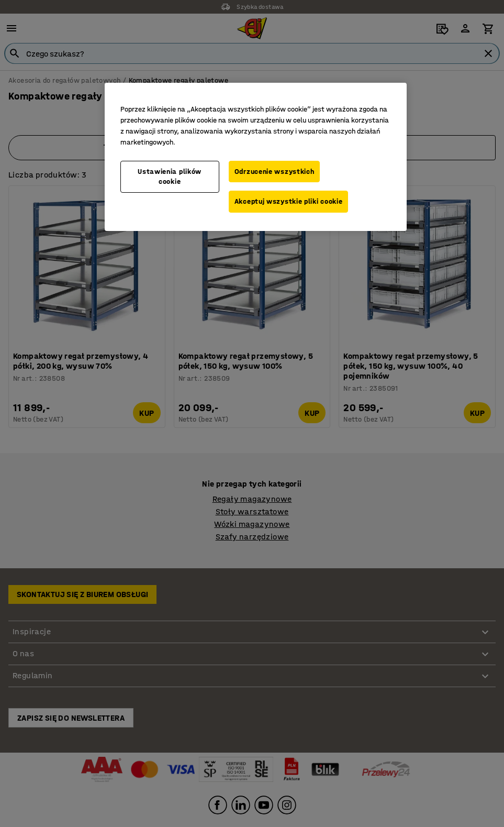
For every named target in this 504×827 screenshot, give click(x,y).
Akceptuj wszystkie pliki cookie (289, 201)
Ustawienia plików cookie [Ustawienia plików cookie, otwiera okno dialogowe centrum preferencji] (170, 177)
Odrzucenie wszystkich (275, 172)
